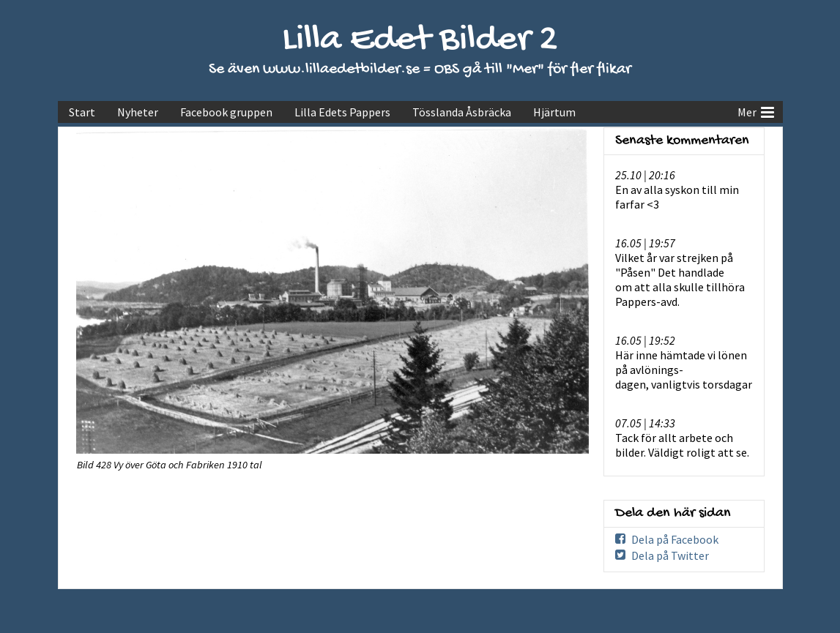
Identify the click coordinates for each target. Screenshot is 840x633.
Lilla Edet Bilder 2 (420, 41)
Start (82, 112)
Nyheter (138, 112)
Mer (756, 111)
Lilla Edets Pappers (342, 112)
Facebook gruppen (226, 112)
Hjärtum (554, 112)
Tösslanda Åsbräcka (462, 112)
